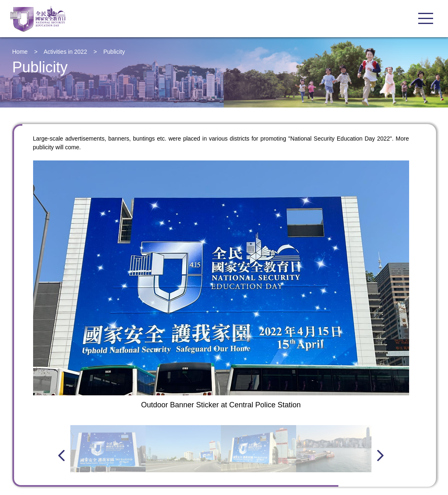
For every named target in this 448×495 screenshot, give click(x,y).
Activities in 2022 (65, 52)
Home (20, 52)
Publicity (114, 52)
